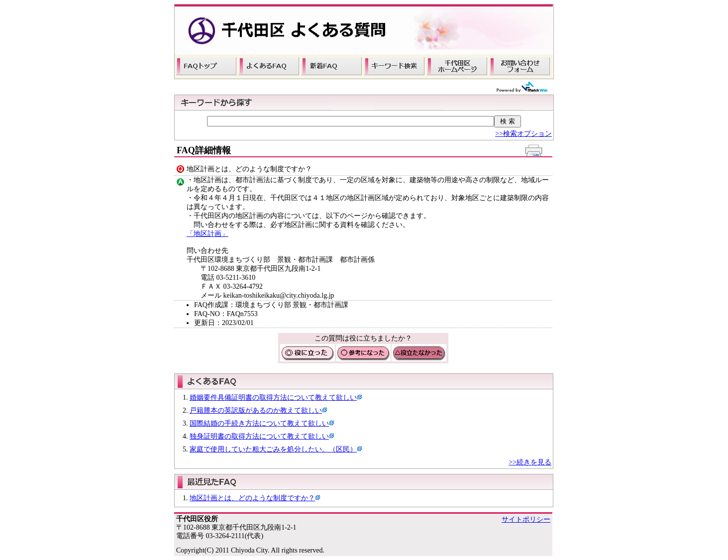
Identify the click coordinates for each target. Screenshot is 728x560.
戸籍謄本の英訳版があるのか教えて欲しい (256, 410)
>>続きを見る (530, 462)
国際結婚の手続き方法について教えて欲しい (259, 423)
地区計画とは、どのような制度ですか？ (252, 498)
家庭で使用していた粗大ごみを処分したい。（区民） (273, 449)
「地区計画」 (208, 234)
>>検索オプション (523, 134)
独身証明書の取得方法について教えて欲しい (259, 436)
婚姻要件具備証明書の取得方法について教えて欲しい (273, 397)
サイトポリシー (526, 519)
